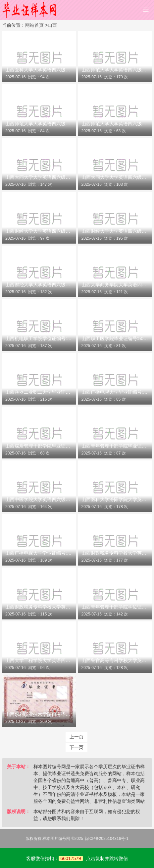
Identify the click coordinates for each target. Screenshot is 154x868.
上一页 (77, 737)
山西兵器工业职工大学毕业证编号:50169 (39, 392)
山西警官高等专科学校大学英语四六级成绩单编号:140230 (115, 660)
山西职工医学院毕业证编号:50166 (115, 338)
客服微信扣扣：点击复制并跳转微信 (77, 858)
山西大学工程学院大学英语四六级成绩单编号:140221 (39, 660)
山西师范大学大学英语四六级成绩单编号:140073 (115, 124)
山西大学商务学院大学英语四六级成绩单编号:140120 (115, 285)
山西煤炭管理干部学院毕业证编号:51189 (39, 446)
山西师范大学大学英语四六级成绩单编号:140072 (39, 124)
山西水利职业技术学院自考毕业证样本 (39, 714)
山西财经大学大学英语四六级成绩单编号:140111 (39, 231)
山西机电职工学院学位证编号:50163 (39, 338)
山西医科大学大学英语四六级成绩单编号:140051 (39, 70)
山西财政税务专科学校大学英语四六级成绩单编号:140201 (39, 607)
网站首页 (34, 25)
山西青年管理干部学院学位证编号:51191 (115, 607)
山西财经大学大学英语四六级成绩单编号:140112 (115, 231)
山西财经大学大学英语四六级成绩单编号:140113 (39, 285)
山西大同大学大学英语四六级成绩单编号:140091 (115, 177)
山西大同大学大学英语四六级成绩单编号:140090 (39, 177)
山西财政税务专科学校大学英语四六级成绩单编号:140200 (115, 553)
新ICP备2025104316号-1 (106, 839)
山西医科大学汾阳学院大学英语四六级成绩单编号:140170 (115, 499)
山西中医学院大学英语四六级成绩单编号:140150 (39, 499)
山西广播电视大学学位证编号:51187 (39, 553)
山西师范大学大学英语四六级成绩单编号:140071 (115, 70)
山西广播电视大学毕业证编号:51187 (115, 392)
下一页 (77, 747)
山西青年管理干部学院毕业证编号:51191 (115, 446)
